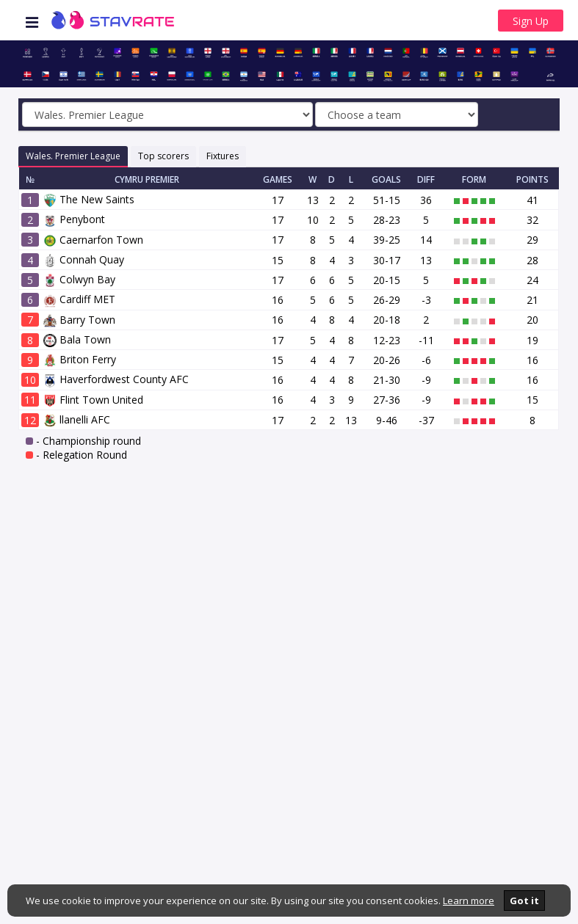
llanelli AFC (77, 419)
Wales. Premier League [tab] (73, 156)
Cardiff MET (79, 299)
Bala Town (77, 339)
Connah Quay (84, 259)
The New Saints (89, 199)
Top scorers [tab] (163, 156)
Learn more (469, 901)
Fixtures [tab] (223, 156)
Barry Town (79, 320)
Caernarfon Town (93, 240)
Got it (524, 901)
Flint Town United (93, 400)
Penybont (74, 219)
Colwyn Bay (79, 279)
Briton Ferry (80, 359)
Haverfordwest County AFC (116, 379)
